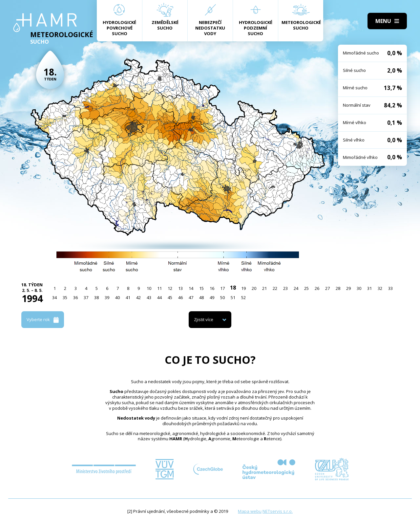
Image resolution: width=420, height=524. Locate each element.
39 (107, 297)
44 (159, 297)
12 (170, 288)
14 (191, 288)
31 (369, 288)
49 (212, 297)
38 (96, 297)
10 (149, 288)
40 (117, 297)
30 (359, 288)
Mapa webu (250, 511)
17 (222, 288)
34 (54, 297)
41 (128, 297)
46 (180, 297)
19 (243, 288)
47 (191, 297)
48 (201, 297)
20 (254, 288)
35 (65, 297)
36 (75, 297)
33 (390, 288)
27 (327, 288)
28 (338, 288)
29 (348, 288)
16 (212, 288)
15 (201, 288)
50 (222, 297)
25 (306, 288)
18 (233, 288)
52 (243, 297)
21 (264, 288)
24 (296, 288)
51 (233, 297)
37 (86, 297)
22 (275, 288)
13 (180, 288)
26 (317, 288)
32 (380, 288)
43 (149, 297)
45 (170, 297)
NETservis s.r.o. (278, 511)
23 (285, 288)
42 (138, 297)
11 (159, 288)
